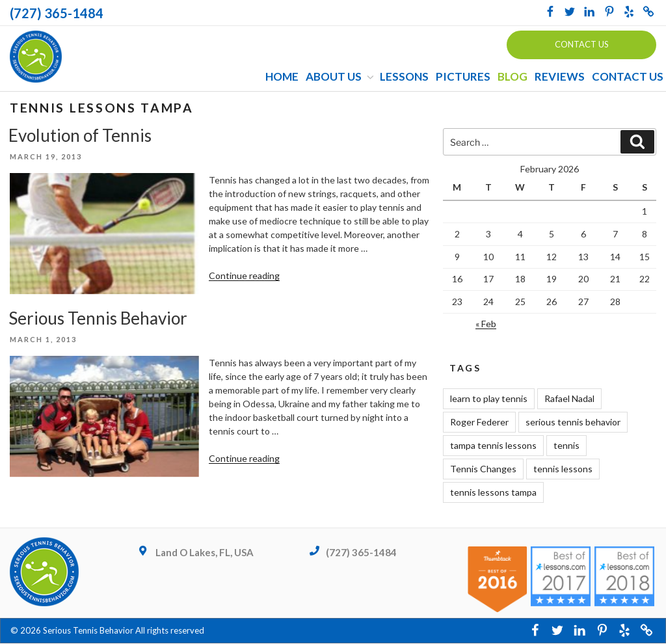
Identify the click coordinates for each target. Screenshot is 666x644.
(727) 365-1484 (57, 13)
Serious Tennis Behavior (98, 319)
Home (282, 77)
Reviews (560, 77)
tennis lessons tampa (493, 493)
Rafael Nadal (569, 399)
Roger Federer (479, 423)
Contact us (582, 44)
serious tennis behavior (573, 423)
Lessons (404, 77)
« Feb (486, 324)
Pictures (463, 77)
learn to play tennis (489, 399)
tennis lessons (563, 469)
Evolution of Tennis (80, 135)
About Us (340, 77)
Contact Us (628, 77)
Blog (513, 77)
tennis (566, 446)
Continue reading (244, 276)
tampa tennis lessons (493, 446)
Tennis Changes (483, 469)
